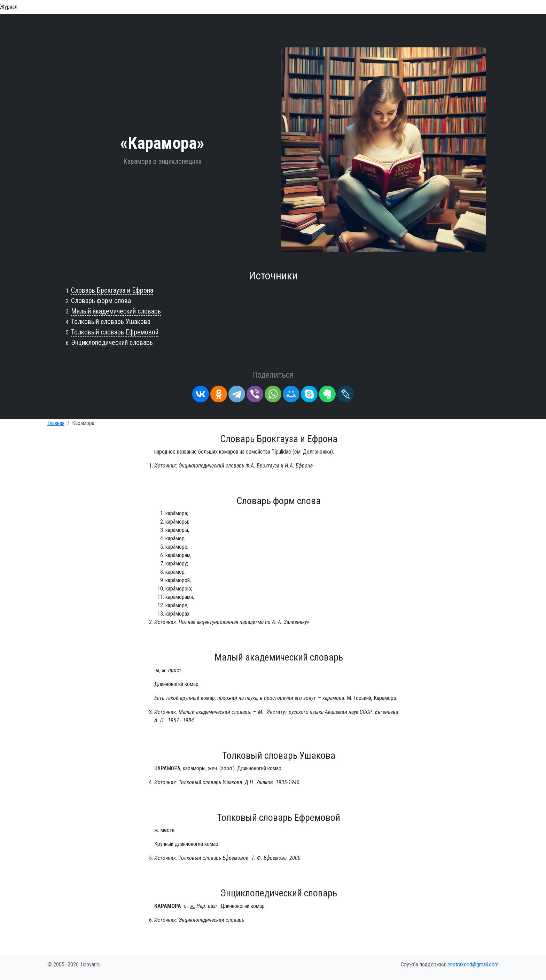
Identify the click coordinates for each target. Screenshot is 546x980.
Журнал (9, 7)
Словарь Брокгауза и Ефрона (112, 290)
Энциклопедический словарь (112, 342)
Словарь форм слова (101, 301)
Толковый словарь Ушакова (111, 322)
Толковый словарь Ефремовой (115, 332)
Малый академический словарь (116, 311)
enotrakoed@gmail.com (473, 964)
